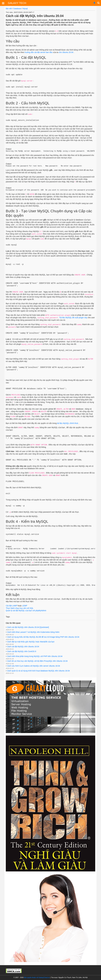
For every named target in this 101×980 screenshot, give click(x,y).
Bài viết (9, 9)
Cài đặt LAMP (12, 606)
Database (18, 9)
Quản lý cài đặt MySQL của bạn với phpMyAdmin (26, 611)
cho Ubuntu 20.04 (66, 52)
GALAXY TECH (17, 3)
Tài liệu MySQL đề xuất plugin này (73, 318)
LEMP (25, 606)
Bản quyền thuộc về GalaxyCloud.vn (37, 978)
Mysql (25, 9)
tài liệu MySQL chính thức (68, 423)
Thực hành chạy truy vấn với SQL (20, 608)
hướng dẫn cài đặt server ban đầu (39, 52)
